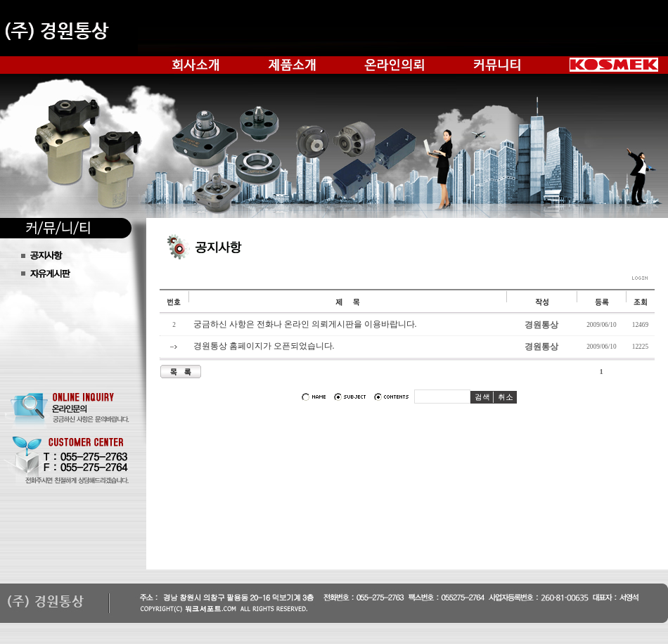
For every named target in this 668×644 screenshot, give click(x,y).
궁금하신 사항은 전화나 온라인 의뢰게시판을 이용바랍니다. (305, 324)
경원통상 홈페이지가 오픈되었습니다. (264, 346)
